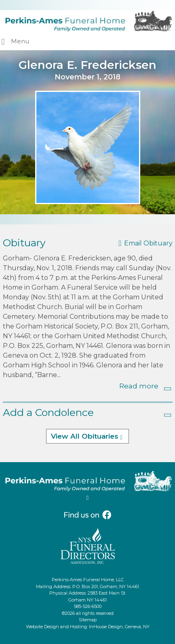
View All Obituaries (85, 436)
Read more (139, 386)
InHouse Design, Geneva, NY (119, 627)
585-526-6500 (88, 606)
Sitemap (88, 620)
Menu (20, 41)
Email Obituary (148, 243)
